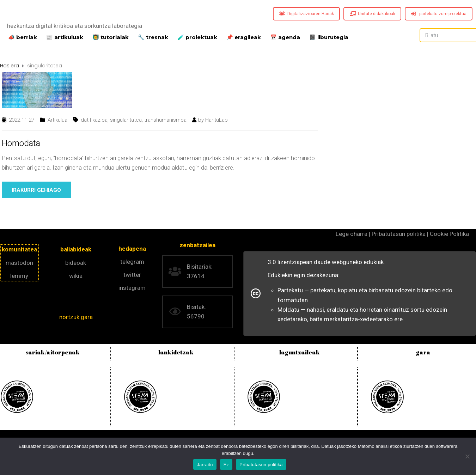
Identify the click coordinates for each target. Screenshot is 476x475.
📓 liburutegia (329, 37)
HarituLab (216, 120)
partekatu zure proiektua (439, 14)
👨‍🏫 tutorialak (111, 37)
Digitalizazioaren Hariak (307, 14)
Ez (226, 465)
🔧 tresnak (153, 37)
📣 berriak (23, 37)
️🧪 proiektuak (197, 37)
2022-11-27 (22, 120)
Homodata (21, 143)
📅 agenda (285, 37)
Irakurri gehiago (36, 190)
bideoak (76, 263)
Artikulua (57, 120)
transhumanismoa (165, 120)
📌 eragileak (244, 37)
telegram (132, 262)
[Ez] (467, 456)
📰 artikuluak (65, 37)
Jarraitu (205, 465)
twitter (132, 275)
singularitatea (126, 120)
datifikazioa (94, 120)
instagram (132, 288)
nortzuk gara (76, 317)
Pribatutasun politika (261, 465)
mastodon (19, 263)
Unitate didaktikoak (373, 14)
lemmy (19, 276)
